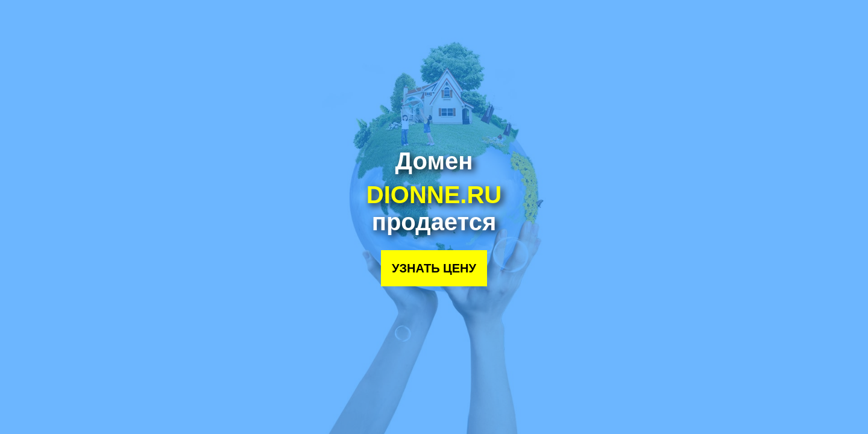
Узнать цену (434, 268)
